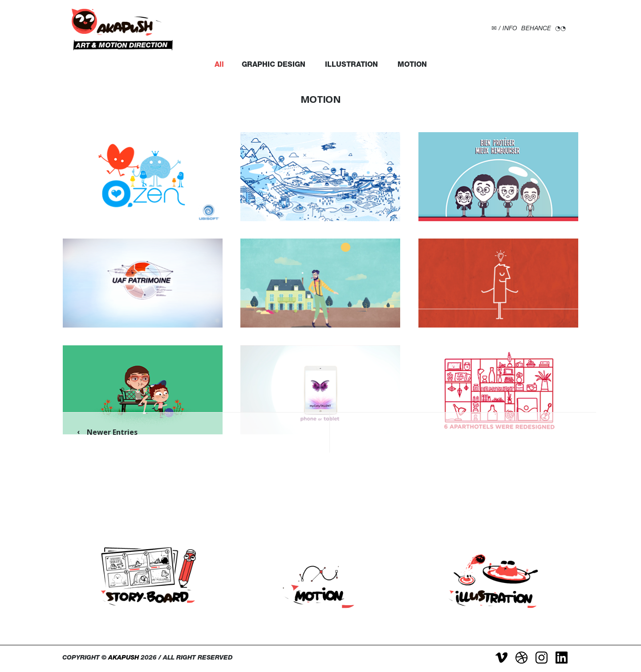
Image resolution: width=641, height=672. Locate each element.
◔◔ (560, 29)
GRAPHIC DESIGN (274, 65)
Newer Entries (112, 432)
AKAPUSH (124, 658)
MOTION (412, 65)
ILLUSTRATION (351, 65)
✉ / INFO (504, 29)
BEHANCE (536, 29)
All (219, 65)
